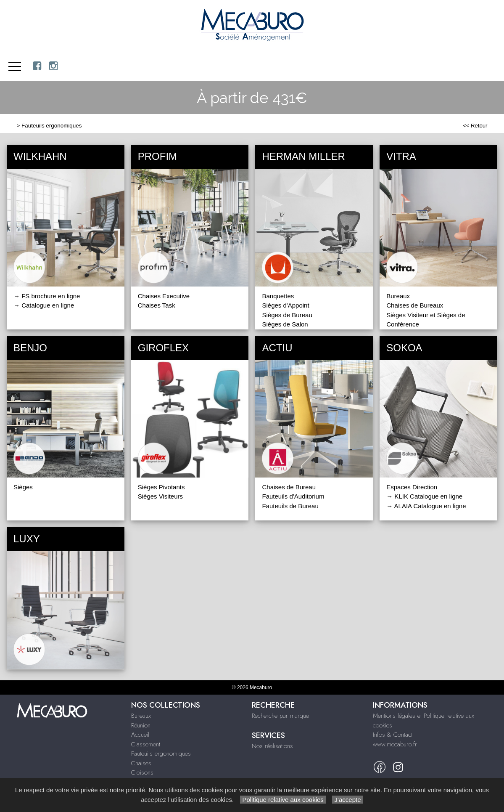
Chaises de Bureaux (415, 305)
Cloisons (142, 772)
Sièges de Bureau (287, 315)
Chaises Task (157, 305)
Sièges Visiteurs (160, 496)
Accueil (140, 735)
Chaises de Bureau (289, 487)
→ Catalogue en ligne (44, 305)
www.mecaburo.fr (395, 744)
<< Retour (475, 126)
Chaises (141, 763)
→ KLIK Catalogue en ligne (424, 496)
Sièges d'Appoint (285, 305)
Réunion (141, 725)
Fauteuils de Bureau (290, 506)
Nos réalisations (272, 746)
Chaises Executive (164, 296)
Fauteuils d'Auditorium (293, 496)
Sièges (23, 487)
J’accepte (348, 800)
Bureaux (398, 296)
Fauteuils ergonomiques (51, 126)
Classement (146, 744)
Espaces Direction (412, 487)
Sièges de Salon (285, 324)
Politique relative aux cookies (283, 800)
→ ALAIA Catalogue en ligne (426, 506)
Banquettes (278, 296)
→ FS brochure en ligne (47, 296)
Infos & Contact (393, 735)
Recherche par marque (280, 716)
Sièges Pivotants (161, 487)
